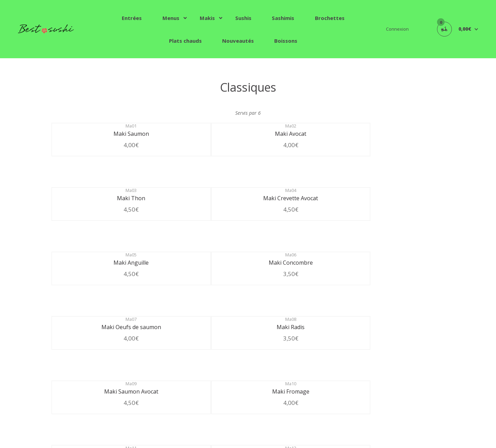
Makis (207, 18)
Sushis (243, 18)
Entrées (132, 18)
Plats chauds (185, 41)
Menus (171, 18)
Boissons (286, 41)
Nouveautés (238, 41)
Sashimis (283, 18)
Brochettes (330, 18)
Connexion (397, 29)
